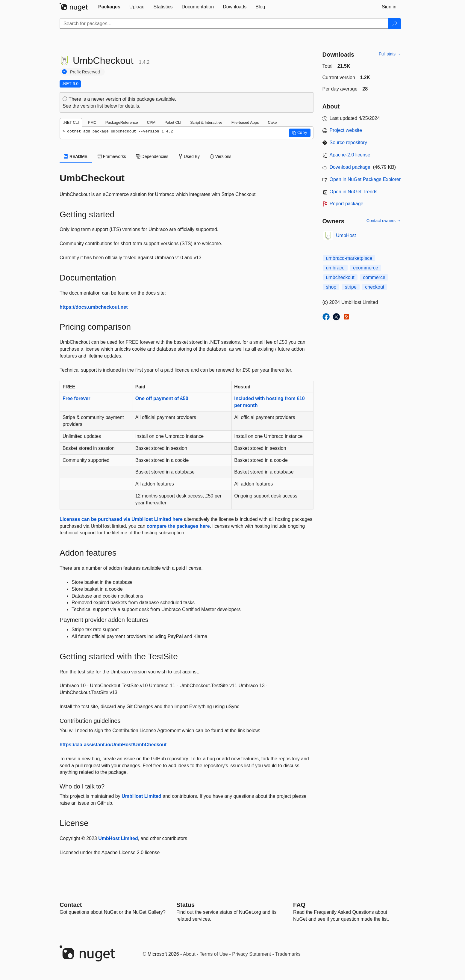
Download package (350, 167)
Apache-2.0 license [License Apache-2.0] (350, 155)
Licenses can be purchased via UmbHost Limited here (121, 519)
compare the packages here (178, 526)
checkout (375, 287)
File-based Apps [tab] (245, 122)
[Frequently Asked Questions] (299, 905)
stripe (351, 287)
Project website (346, 130)
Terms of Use (214, 954)
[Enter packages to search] (224, 24)
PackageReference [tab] (122, 122)
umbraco (335, 268)
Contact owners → (384, 221)
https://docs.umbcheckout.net (94, 307)
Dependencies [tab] (152, 156)
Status (185, 905)
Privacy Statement (252, 954)
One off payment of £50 (162, 398)
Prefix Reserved (85, 72)
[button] (300, 133)
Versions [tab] (221, 156)
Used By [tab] (189, 156)
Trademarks (288, 954)
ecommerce (366, 268)
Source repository (348, 143)
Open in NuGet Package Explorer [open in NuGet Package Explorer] (365, 179)
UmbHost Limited (141, 796)
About (189, 954)
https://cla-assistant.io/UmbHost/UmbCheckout (113, 745)
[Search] (395, 24)
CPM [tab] (151, 122)
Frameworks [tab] (112, 156)
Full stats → (390, 54)
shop (331, 287)
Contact (71, 905)
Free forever (77, 398)
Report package (347, 204)
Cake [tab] (272, 122)
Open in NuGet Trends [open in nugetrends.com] (354, 192)
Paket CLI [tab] (173, 122)
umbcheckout (340, 277)
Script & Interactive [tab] (206, 122)
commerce (374, 277)
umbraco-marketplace (349, 258)
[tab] (109, 7)
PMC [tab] (92, 122)
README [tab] (76, 156)
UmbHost (346, 235)
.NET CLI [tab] (71, 122)
